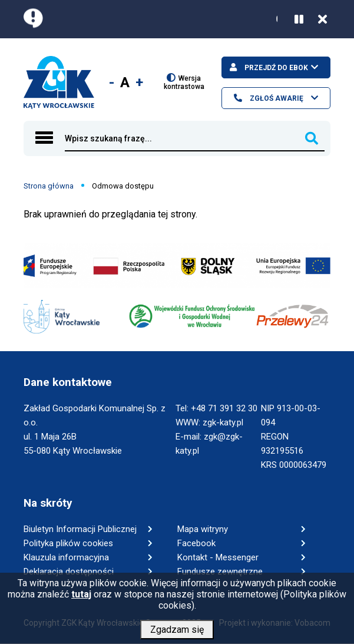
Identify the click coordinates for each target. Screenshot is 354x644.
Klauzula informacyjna (66, 557)
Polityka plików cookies (68, 543)
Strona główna (49, 186)
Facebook (196, 543)
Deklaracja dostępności (69, 572)
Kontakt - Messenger (218, 557)
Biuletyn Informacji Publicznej (80, 529)
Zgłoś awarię (276, 98)
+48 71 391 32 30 (224, 408)
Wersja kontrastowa (184, 82)
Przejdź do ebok (275, 68)
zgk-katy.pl (223, 422)
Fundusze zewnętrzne (220, 572)
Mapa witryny (203, 529)
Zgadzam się (177, 634)
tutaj (81, 598)
